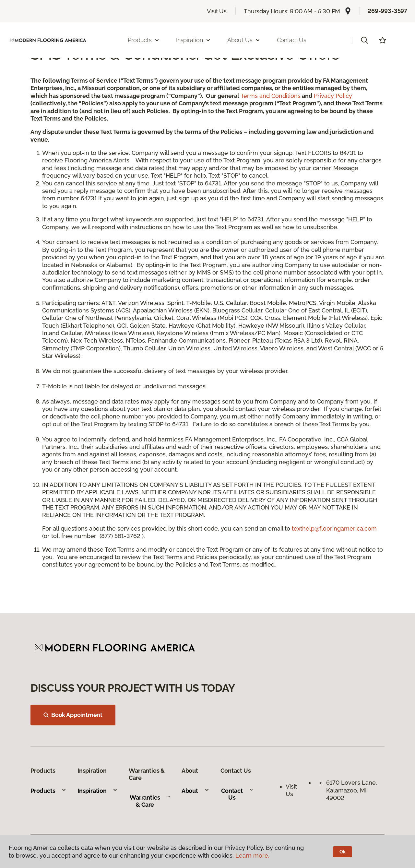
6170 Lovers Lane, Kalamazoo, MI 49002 (352, 790)
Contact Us (292, 40)
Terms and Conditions (271, 96)
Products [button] (144, 40)
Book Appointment (73, 715)
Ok (343, 852)
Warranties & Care (150, 801)
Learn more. (252, 856)
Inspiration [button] (193, 40)
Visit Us (217, 11)
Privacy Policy (333, 96)
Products (48, 791)
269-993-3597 (387, 11)
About (196, 791)
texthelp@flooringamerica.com (334, 528)
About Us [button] (244, 40)
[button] (364, 40)
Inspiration (98, 791)
